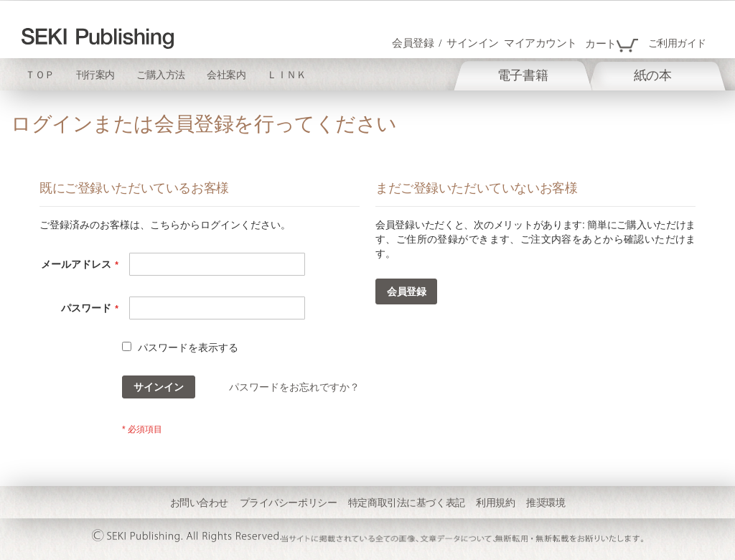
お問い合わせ (199, 503)
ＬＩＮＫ (286, 75)
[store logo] (98, 38)
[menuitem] (523, 75)
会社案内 (226, 75)
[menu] (573, 74)
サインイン (473, 43)
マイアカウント (540, 43)
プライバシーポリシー (289, 503)
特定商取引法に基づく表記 (407, 503)
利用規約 (495, 503)
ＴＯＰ (40, 75)
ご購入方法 (161, 75)
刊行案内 (95, 75)
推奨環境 (546, 503)
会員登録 (413, 43)
